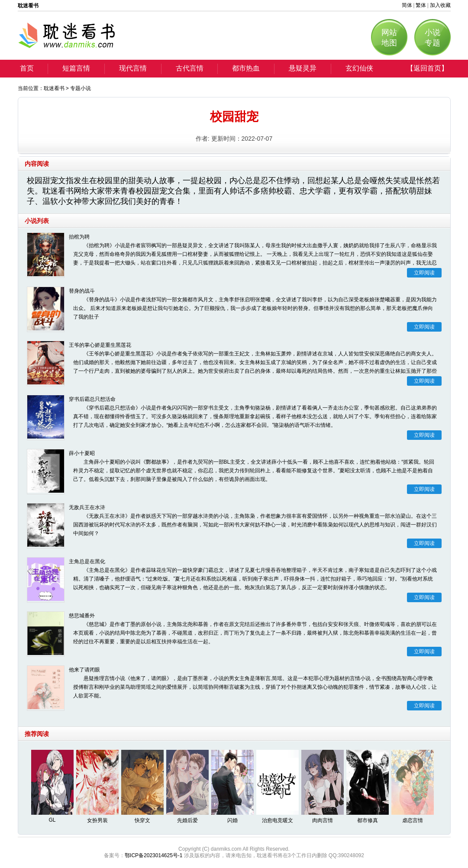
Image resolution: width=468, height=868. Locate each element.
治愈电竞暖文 (278, 820)
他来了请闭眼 (84, 670)
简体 (407, 5)
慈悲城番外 (82, 616)
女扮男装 (97, 820)
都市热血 (246, 68)
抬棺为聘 (79, 237)
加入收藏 (440, 5)
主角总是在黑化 (87, 561)
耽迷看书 (54, 88)
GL (52, 820)
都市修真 (368, 820)
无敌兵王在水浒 (87, 507)
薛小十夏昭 (82, 453)
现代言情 (133, 68)
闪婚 (232, 820)
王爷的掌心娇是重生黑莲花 (100, 345)
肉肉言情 (323, 820)
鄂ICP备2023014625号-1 (153, 855)
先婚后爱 (187, 820)
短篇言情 (76, 68)
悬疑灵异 (303, 68)
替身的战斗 (82, 291)
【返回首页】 (427, 68)
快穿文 (142, 820)
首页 (27, 68)
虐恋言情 (413, 820)
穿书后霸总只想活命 (92, 399)
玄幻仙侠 (359, 68)
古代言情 (190, 68)
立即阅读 (424, 273)
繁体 (421, 5)
